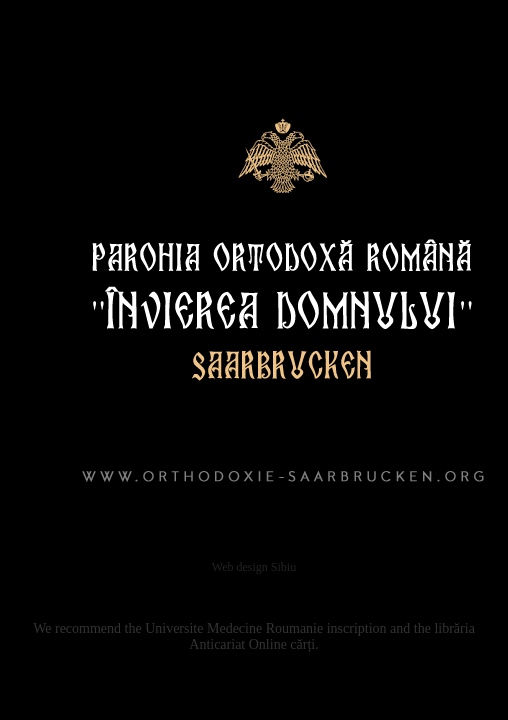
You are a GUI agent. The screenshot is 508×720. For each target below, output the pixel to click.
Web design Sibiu (254, 567)
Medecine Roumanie (265, 628)
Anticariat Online (238, 644)
